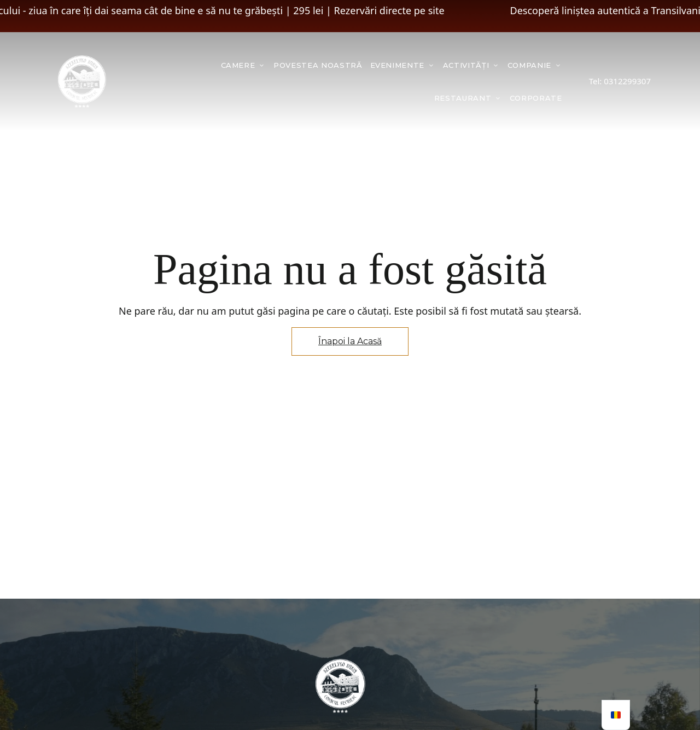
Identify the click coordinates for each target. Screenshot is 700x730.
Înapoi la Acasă (350, 341)
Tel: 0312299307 (620, 81)
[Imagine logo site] (82, 82)
